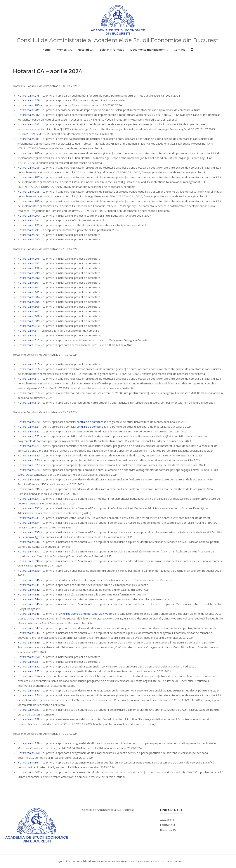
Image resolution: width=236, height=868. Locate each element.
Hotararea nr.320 (29, 422)
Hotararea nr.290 (29, 215)
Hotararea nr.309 (29, 321)
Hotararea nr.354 (29, 676)
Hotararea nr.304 (29, 297)
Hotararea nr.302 (29, 287)
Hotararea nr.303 (29, 292)
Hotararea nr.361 (29, 762)
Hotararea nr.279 (29, 100)
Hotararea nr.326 (29, 460)
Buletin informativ (112, 50)
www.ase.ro (167, 820)
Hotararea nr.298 (29, 268)
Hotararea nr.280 (29, 105)
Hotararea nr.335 (29, 532)
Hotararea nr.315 (29, 364)
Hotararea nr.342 (29, 590)
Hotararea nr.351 (29, 662)
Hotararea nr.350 (29, 657)
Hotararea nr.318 (29, 393)
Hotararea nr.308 (29, 316)
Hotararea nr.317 (29, 379)
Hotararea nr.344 (29, 599)
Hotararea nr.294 (29, 235)
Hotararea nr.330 (29, 489)
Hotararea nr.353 (29, 671)
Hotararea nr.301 (29, 283)
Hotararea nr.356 (29, 695)
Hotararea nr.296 (29, 258)
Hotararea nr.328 (29, 470)
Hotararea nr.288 (29, 191)
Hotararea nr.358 (29, 719)
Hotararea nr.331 (29, 499)
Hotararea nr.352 (29, 666)
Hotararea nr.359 (29, 743)
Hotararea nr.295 (29, 239)
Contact (179, 50)
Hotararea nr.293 (29, 230)
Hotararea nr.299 (29, 273)
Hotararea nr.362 (29, 772)
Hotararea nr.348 (29, 633)
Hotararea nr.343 (29, 594)
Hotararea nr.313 (29, 340)
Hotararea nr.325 (29, 455)
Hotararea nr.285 (29, 153)
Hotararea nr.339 (29, 571)
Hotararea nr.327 (29, 465)
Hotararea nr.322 (29, 431)
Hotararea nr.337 (29, 551)
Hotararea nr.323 (29, 436)
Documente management (148, 50)
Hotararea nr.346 (29, 614)
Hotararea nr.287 (29, 177)
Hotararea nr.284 (29, 139)
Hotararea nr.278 (29, 95)
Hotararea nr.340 (29, 580)
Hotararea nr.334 (29, 523)
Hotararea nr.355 (29, 690)
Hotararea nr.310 (29, 326)
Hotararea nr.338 (29, 561)
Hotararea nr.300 (29, 278)
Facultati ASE (168, 825)
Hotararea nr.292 (29, 225)
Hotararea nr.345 (29, 604)
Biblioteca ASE (169, 830)
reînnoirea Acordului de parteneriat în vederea (87, 614)
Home (46, 50)
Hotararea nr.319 (29, 403)
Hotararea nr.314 (29, 345)
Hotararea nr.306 (29, 307)
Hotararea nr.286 (29, 167)
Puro (179, 861)
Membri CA (64, 50)
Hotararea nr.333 (29, 518)
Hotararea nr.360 (29, 753)
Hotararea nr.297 (29, 263)
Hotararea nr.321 (29, 427)
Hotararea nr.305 (29, 302)
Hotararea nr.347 (29, 628)
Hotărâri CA (86, 50)
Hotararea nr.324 (29, 446)
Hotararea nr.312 (29, 335)
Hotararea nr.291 (29, 220)
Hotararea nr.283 (29, 124)
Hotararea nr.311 (29, 331)
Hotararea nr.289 (29, 201)
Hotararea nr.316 (29, 369)
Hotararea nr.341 (29, 585)
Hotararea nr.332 (29, 508)
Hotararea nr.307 (29, 311)
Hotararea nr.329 (29, 479)
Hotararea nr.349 (29, 642)
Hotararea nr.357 (29, 710)
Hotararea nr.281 (29, 110)
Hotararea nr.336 (29, 542)
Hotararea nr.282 (29, 115)
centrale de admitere (90, 422)
